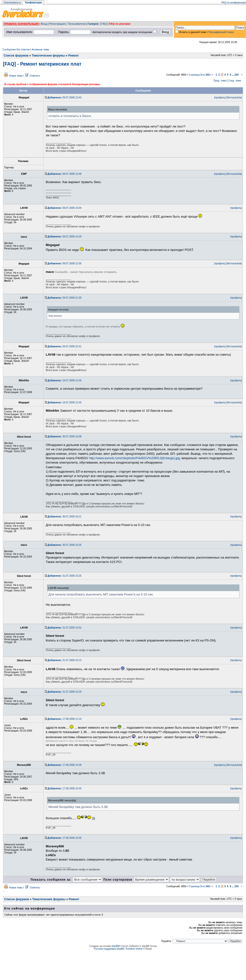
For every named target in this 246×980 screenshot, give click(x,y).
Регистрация (57, 24)
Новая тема (16, 76)
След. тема (235, 81)
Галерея (93, 24)
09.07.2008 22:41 (64, 346)
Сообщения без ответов (16, 50)
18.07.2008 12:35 (64, 380)
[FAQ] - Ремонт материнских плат (42, 64)
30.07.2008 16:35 (64, 545)
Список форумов (16, 56)
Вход (44, 24)
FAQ (104, 24)
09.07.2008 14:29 (64, 237)
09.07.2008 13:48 (64, 174)
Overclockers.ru (12, 3)
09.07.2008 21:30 (64, 298)
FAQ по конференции (234, 3)
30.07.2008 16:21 (64, 517)
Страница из (199, 75)
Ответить (35, 76)
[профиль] (220, 98)
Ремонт (73, 56)
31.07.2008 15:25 (64, 576)
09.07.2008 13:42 (64, 98)
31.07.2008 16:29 (64, 692)
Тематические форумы (48, 56)
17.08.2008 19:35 (64, 838)
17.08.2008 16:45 (64, 788)
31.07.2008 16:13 (64, 660)
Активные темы (40, 50)
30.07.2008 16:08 (64, 437)
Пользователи (77, 24)
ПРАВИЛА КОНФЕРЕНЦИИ (21, 24)
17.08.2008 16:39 (64, 765)
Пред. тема (220, 81)
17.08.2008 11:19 (64, 719)
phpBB (115, 946)
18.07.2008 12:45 (64, 402)
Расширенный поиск (221, 32)
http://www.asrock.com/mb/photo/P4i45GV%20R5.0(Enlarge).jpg (134, 458)
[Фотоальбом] (234, 98)
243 (237, 75)
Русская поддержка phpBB (109, 949)
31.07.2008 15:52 (64, 628)
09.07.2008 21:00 (64, 263)
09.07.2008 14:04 (64, 208)
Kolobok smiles (134, 949)
